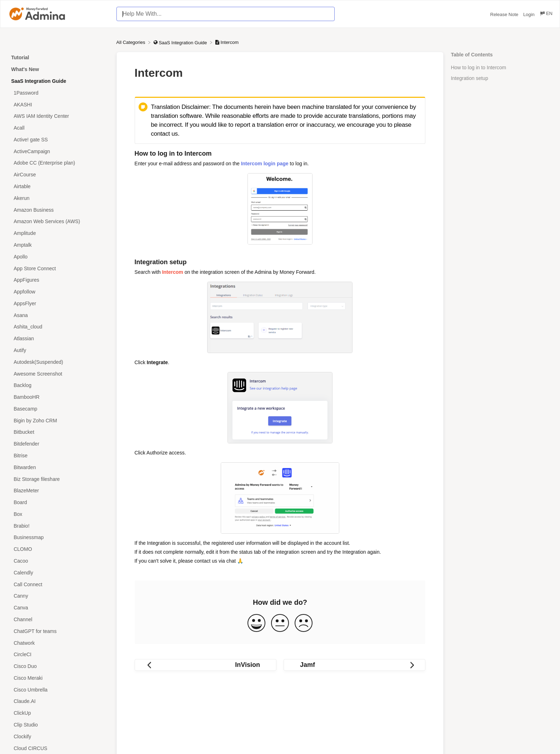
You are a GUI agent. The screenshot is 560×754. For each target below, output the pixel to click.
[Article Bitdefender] (58, 444)
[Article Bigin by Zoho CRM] (58, 420)
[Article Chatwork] (58, 643)
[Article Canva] (58, 608)
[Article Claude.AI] (58, 701)
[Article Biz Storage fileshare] (58, 479)
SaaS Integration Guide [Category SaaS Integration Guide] (39, 81)
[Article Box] (58, 514)
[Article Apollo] (58, 257)
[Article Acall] (58, 128)
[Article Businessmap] (58, 537)
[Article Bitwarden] (58, 467)
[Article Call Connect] (58, 584)
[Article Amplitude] (58, 233)
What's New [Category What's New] (25, 69)
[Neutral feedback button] (280, 624)
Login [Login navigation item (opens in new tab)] (529, 14)
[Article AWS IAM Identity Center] (58, 116)
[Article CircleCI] (58, 655)
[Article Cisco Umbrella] (58, 690)
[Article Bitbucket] (58, 432)
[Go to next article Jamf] (354, 665)
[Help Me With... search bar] (225, 14)
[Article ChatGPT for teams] (58, 631)
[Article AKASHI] (58, 104)
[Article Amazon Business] (58, 210)
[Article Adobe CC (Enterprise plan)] (58, 163)
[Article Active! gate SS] (58, 140)
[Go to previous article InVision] (206, 665)
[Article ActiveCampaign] (58, 151)
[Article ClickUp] (58, 713)
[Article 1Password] (58, 93)
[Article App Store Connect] (58, 268)
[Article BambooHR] (58, 397)
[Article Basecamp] (58, 409)
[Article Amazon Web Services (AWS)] (58, 222)
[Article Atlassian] (58, 339)
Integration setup (469, 78)
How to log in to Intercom (478, 67)
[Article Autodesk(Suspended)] (58, 362)
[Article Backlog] (58, 385)
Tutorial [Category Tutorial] (20, 57)
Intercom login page (265, 164)
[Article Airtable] (58, 187)
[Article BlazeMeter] (58, 491)
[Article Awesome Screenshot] (58, 374)
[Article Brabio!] (58, 526)
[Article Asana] (58, 315)
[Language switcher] (546, 14)
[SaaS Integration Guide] (181, 42)
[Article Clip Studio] (58, 725)
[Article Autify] (58, 350)
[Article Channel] (58, 620)
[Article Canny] (58, 596)
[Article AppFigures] (58, 280)
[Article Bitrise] (58, 456)
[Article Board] (58, 502)
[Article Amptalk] (58, 245)
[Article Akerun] (58, 198)
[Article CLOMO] (58, 549)
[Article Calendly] (58, 572)
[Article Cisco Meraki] (58, 678)
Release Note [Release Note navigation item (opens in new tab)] (505, 14)
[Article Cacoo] (58, 561)
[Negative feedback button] (304, 624)
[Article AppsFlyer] (58, 303)
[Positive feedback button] (256, 624)
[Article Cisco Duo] (58, 666)
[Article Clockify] (58, 736)
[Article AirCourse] (58, 175)
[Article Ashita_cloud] (58, 327)
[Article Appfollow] (58, 292)
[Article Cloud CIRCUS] (58, 748)
